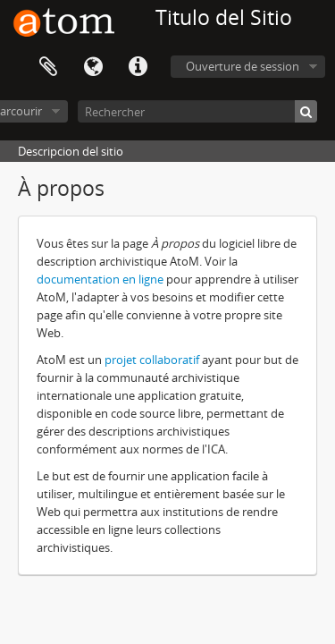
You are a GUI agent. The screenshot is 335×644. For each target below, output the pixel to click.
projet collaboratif (152, 360)
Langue (93, 67)
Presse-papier (48, 67)
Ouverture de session (243, 66)
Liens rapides (138, 67)
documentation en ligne (101, 279)
